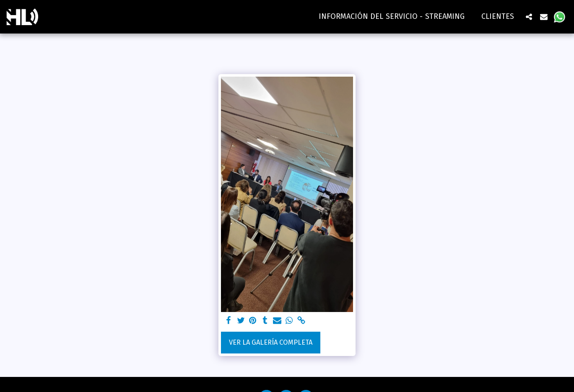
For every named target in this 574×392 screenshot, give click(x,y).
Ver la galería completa (271, 342)
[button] (529, 17)
